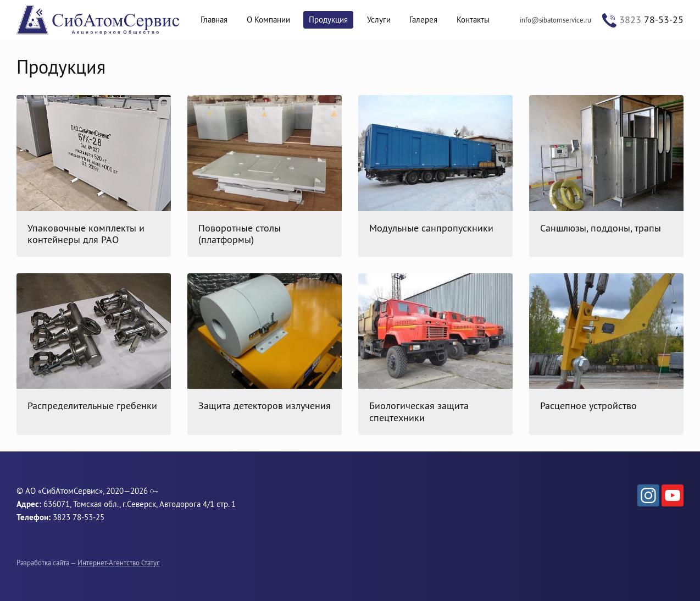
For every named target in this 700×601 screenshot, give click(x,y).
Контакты (473, 20)
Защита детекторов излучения (265, 406)
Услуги (379, 20)
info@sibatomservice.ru (555, 20)
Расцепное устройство (588, 406)
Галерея (423, 20)
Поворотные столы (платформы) (240, 234)
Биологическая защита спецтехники (419, 412)
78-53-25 (651, 20)
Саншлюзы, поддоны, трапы (601, 228)
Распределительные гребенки (92, 406)
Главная (214, 20)
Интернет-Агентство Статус (119, 563)
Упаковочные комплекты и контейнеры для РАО (86, 234)
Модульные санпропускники (431, 228)
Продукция (328, 20)
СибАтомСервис (99, 20)
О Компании (268, 20)
